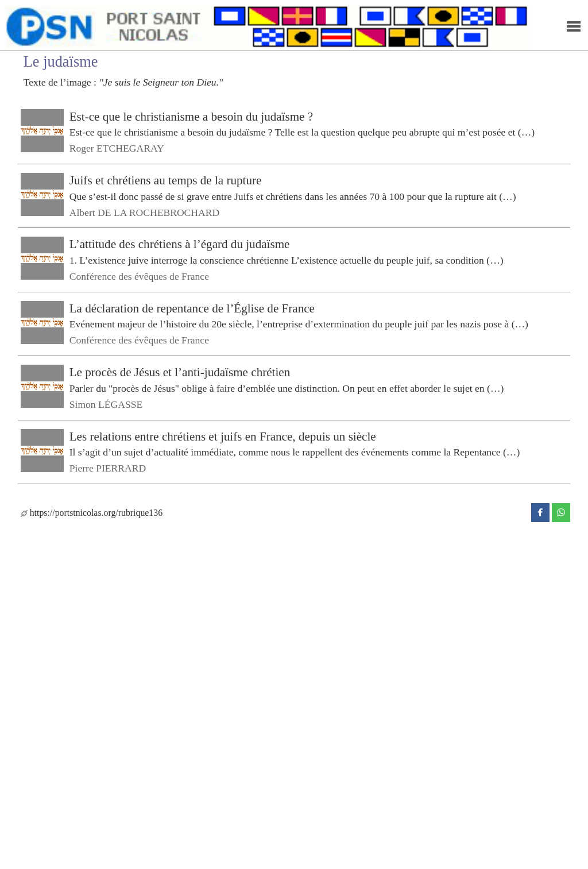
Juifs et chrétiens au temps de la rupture (166, 180)
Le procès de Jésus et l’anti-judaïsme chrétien (180, 372)
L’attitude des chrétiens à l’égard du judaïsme (180, 244)
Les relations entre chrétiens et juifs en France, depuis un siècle (223, 436)
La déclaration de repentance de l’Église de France (192, 308)
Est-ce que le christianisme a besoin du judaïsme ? (191, 117)
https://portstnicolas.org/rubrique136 (92, 513)
